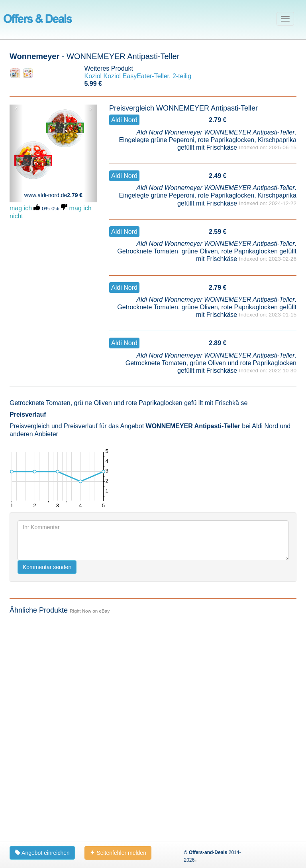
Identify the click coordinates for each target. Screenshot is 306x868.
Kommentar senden (47, 785)
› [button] (91, 109)
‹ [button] (16, 109)
